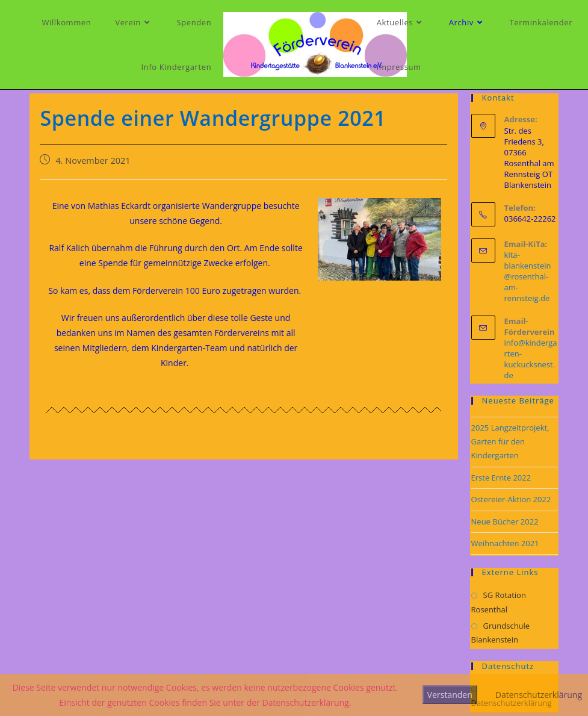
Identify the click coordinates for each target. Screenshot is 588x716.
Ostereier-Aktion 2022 (511, 499)
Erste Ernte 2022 (501, 478)
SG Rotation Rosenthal (499, 602)
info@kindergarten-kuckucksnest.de (531, 359)
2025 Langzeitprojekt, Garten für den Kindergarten (510, 442)
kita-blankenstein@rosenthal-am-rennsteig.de (528, 276)
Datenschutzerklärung (539, 695)
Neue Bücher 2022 (505, 521)
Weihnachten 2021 (505, 543)
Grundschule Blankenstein (501, 633)
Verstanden (450, 695)
